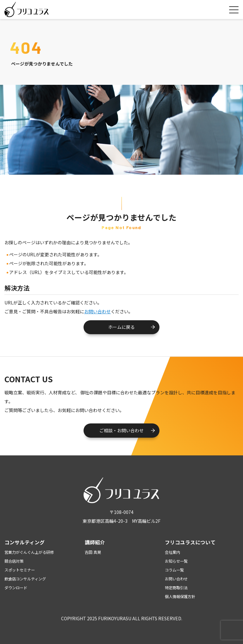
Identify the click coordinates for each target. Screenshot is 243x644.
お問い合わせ (97, 311)
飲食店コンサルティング (25, 579)
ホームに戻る (121, 327)
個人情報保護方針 (180, 597)
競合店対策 (14, 561)
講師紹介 (95, 542)
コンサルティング (25, 542)
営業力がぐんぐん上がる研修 (29, 552)
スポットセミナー (20, 570)
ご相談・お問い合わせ (121, 430)
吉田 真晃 (93, 552)
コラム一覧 (174, 570)
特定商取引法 (176, 588)
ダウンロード (16, 588)
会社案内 (172, 552)
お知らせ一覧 (176, 561)
